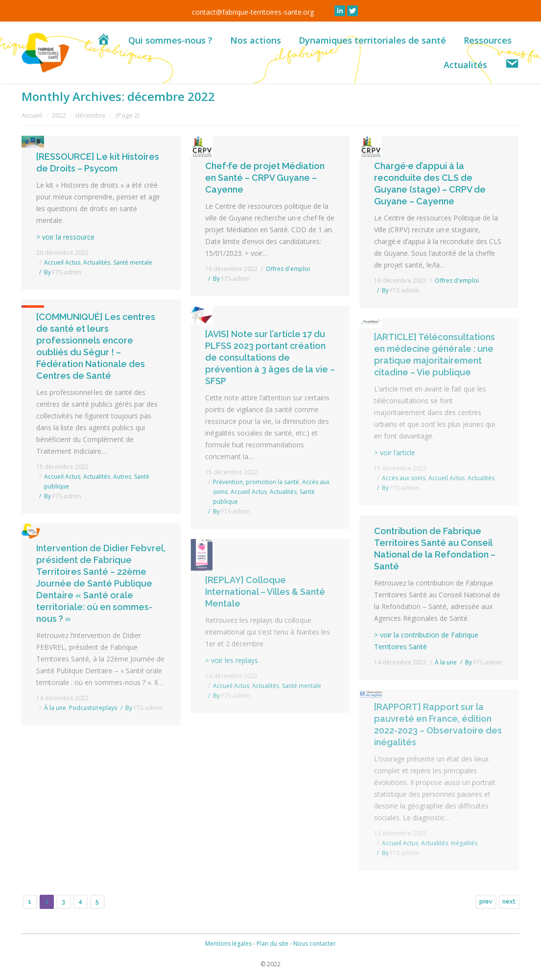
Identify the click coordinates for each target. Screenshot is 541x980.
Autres (122, 477)
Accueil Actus (62, 262)
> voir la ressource (65, 237)
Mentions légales (228, 943)
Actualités (97, 262)
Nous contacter (315, 943)
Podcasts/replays (93, 708)
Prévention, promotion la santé (256, 482)
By (63, 272)
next (509, 902)
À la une (446, 662)
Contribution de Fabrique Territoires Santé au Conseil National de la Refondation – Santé (435, 549)
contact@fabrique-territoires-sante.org (253, 12)
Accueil (32, 115)
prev (486, 902)
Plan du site (272, 943)
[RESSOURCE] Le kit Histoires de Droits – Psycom (98, 162)
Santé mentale (133, 262)
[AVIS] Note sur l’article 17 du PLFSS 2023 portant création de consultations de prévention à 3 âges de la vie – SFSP (270, 357)
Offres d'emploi (288, 269)
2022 (59, 115)
